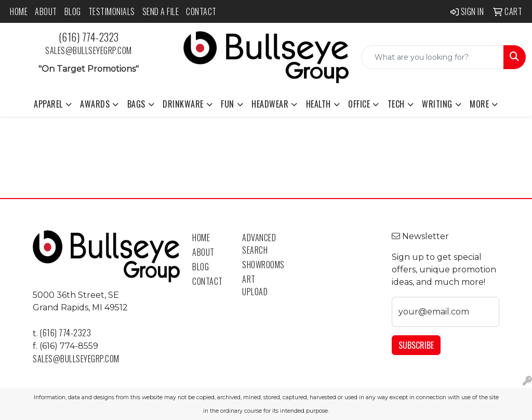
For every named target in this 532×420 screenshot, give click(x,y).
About (46, 11)
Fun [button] (228, 104)
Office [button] (359, 104)
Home (19, 11)
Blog (73, 11)
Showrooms (261, 265)
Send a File (161, 11)
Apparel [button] (48, 104)
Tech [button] (396, 104)
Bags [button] (136, 104)
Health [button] (318, 104)
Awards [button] (95, 104)
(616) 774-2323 (89, 37)
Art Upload (255, 285)
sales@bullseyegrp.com (89, 50)
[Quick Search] (433, 57)
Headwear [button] (270, 104)
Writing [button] (437, 104)
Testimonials (112, 11)
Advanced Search (259, 244)
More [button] (479, 104)
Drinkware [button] (183, 104)
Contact (201, 11)
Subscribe (416, 345)
